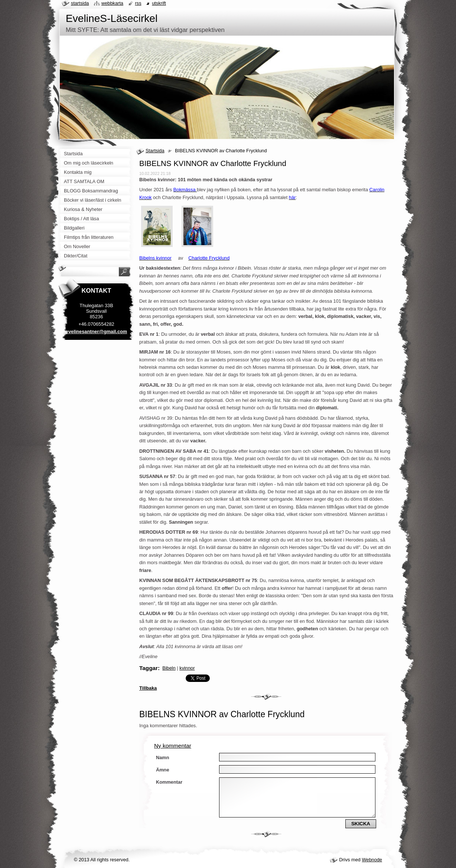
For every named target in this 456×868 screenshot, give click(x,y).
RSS (138, 3)
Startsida (155, 151)
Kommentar (169, 782)
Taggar (149, 668)
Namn (163, 758)
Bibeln (169, 668)
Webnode (372, 860)
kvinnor (187, 668)
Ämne (163, 770)
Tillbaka (148, 688)
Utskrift (159, 3)
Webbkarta (112, 3)
